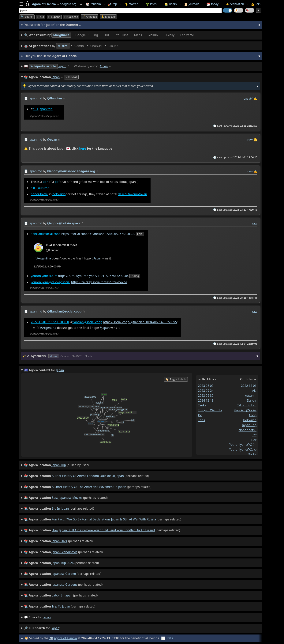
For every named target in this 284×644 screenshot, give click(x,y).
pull (35, 109)
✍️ (255, 98)
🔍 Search (27, 17)
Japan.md (35, 140)
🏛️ (51, 638)
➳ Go (41, 17)
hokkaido (59, 194)
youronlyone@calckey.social (50, 282)
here (83, 148)
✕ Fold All (71, 77)
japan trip (46, 109)
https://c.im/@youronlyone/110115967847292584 (93, 276)
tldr (45, 182)
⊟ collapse (71, 17)
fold (140, 234)
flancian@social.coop (45, 234)
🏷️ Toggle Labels (176, 379)
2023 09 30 (206, 396)
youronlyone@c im (243, 445)
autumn (44, 188)
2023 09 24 (206, 391)
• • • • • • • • (110, 35)
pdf (57, 182)
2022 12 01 (249, 386)
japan (47, 617)
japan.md (35, 98)
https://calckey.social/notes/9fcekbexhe (99, 282)
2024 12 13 (206, 401)
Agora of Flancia (65, 638)
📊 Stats (167, 638)
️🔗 (251, 98)
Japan (62, 66)
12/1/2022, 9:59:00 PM (47, 267)
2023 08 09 (206, 386)
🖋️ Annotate (90, 17)
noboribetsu (39, 194)
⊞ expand (54, 17)
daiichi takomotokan (132, 194)
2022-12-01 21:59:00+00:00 (50, 322)
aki (33, 188)
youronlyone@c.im (44, 276)
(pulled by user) (56, 465)
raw (245, 98)
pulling (135, 276)
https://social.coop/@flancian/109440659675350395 (98, 234)
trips (201, 420)
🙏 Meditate (108, 17)
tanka (202, 405)
